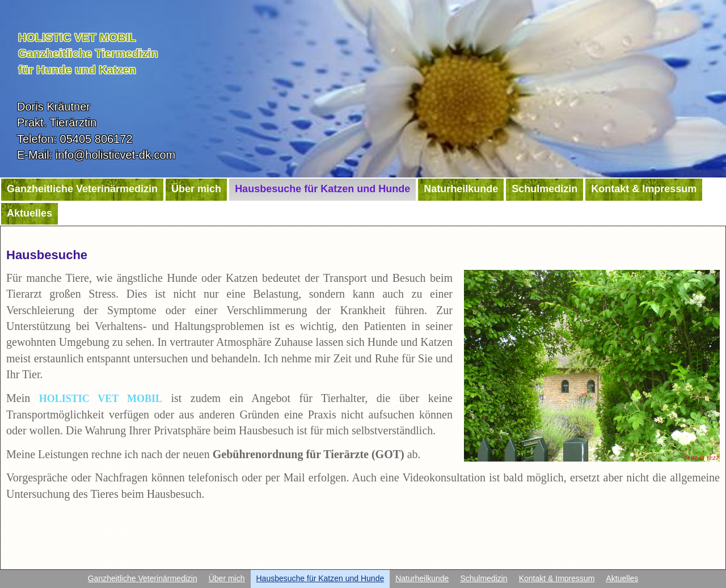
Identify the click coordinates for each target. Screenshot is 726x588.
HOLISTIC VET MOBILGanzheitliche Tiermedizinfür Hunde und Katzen (88, 54)
